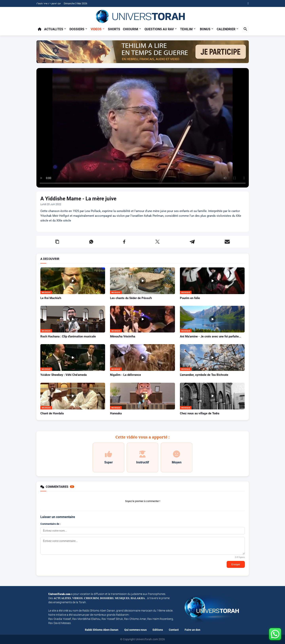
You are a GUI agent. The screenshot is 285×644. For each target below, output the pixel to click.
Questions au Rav (159, 29)
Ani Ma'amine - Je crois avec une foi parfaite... (210, 336)
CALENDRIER (226, 29)
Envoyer (236, 564)
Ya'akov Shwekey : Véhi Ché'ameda (64, 375)
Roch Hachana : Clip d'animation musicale (68, 336)
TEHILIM (186, 29)
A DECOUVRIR (50, 259)
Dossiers (77, 29)
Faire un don (192, 630)
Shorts (114, 29)
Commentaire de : (50, 524)
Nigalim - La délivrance (125, 375)
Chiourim (131, 29)
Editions (158, 630)
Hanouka (116, 413)
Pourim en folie (190, 298)
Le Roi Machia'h (51, 298)
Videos (96, 29)
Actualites (54, 29)
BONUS (205, 29)
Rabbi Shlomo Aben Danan (102, 630)
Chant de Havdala (52, 413)
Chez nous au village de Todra (200, 413)
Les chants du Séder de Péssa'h (131, 298)
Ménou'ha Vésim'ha (123, 336)
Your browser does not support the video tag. (143, 128)
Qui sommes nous (135, 630)
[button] (245, 29)
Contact (174, 630)
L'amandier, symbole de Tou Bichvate (204, 375)
